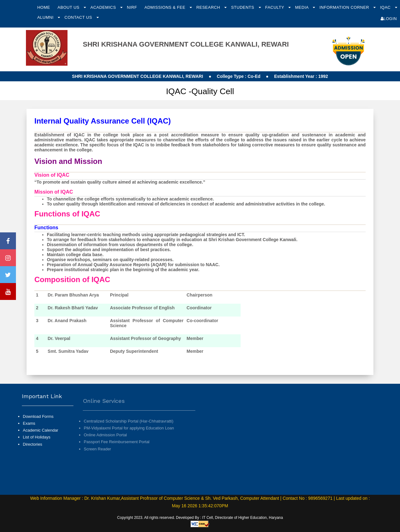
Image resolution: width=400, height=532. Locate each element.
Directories (32, 459)
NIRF (132, 7)
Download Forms (38, 431)
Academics (104, 7)
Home (44, 7)
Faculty (275, 7)
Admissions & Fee (165, 7)
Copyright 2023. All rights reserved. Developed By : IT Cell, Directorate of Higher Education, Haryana (200, 518)
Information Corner (345, 7)
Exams (29, 438)
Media (302, 7)
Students (243, 7)
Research (209, 7)
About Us (69, 7)
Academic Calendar (40, 446)
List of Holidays (37, 452)
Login (389, 19)
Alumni (46, 17)
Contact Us (79, 17)
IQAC (386, 7)
